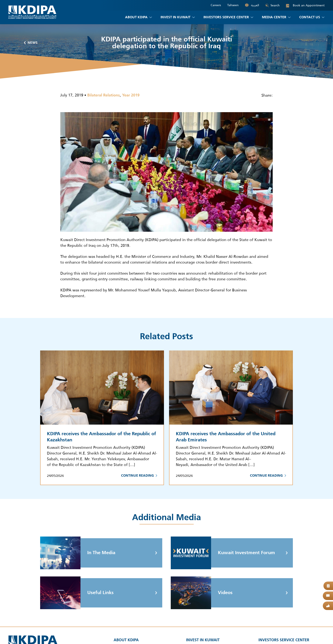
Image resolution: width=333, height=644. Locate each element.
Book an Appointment (305, 5)
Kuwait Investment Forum (223, 553)
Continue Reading (139, 476)
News (31, 43)
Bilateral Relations (104, 95)
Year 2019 (131, 95)
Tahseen (233, 5)
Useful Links (77, 593)
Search (273, 5)
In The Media (78, 553)
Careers (216, 5)
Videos (202, 593)
